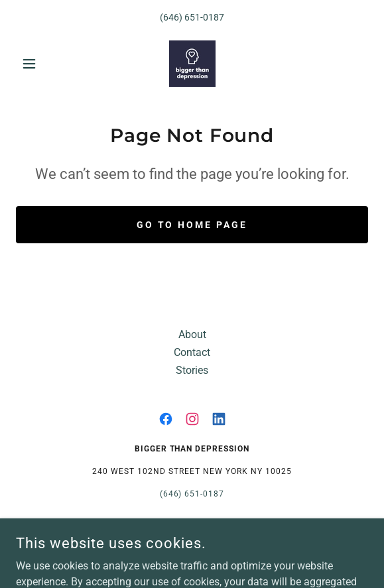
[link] (192, 64)
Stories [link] (192, 370)
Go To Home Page (192, 225)
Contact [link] (192, 352)
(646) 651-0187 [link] (192, 17)
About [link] (192, 334)
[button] (42, 64)
